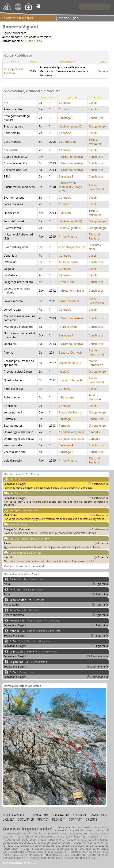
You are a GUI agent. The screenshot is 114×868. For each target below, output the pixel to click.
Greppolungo (97, 126)
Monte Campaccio (96, 363)
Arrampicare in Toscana (14, 71)
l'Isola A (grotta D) (71, 126)
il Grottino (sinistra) (71, 291)
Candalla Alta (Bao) (71, 432)
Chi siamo (80, 815)
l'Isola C (64, 372)
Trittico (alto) (67, 282)
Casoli (93, 103)
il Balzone (65, 213)
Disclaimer (26, 819)
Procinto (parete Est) (72, 247)
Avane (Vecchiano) (96, 187)
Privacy (43, 819)
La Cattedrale (68, 142)
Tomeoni (65, 426)
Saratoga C (66, 118)
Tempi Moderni (69, 301)
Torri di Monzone (95, 142)
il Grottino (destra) (71, 157)
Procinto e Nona (95, 247)
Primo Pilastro (68, 237)
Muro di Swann (69, 262)
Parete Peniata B (70, 363)
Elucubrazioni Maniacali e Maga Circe (70, 187)
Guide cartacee (15, 815)
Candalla (94, 432)
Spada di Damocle (71, 353)
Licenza (9, 819)
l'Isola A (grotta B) (70, 221)
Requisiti (59, 819)
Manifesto (99, 815)
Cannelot (65, 103)
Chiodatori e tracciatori (17, 18)
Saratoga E (66, 176)
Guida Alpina (34, 41)
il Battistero (66, 397)
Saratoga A (66, 335)
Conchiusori (96, 118)
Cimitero (65, 109)
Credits (91, 819)
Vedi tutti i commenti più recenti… (25, 566)
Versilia (103, 71)
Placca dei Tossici (70, 412)
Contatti (76, 819)
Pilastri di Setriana (95, 236)
